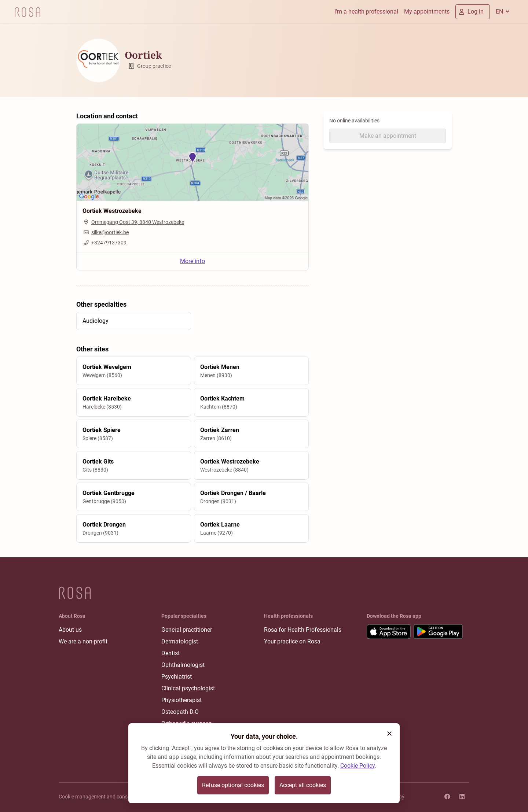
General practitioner (187, 630)
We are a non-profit (83, 641)
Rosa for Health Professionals (303, 630)
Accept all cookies (303, 785)
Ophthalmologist (183, 665)
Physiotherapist (181, 700)
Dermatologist (180, 641)
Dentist (170, 653)
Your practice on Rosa (292, 641)
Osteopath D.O (180, 712)
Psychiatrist (177, 677)
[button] (389, 734)
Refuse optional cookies (233, 785)
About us (70, 630)
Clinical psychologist (188, 688)
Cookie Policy (357, 766)
